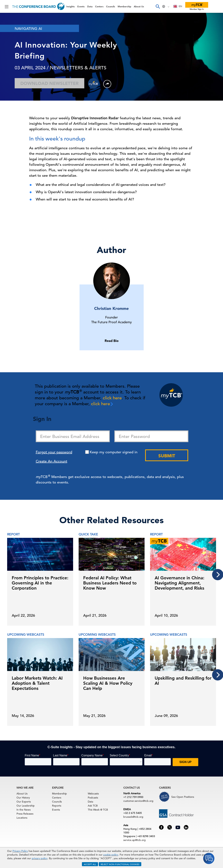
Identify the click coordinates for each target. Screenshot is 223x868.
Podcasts (93, 798)
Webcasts (93, 794)
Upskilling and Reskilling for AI (183, 681)
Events (81, 6)
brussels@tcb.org (133, 817)
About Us (139, 6)
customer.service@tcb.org (138, 801)
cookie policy (111, 855)
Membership (124, 6)
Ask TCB (93, 806)
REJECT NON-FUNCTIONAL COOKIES (120, 864)
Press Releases (25, 814)
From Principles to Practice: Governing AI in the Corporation (40, 583)
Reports (57, 806)
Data (90, 6)
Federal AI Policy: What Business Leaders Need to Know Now (110, 583)
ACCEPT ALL (90, 864)
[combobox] (178, 6)
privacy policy (40, 858)
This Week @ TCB (98, 810)
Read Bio (112, 341)
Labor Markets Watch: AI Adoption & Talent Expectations (37, 683)
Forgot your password (54, 452)
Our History (23, 798)
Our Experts (24, 802)
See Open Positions (183, 797)
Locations (22, 818)
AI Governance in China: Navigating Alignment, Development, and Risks (179, 583)
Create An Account (51, 461)
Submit (167, 456)
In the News (24, 810)
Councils (111, 6)
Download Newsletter (49, 83)
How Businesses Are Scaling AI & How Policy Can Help (108, 683)
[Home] (39, 6)
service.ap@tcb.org (134, 840)
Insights (71, 6)
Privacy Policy (20, 851)
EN (178, 6)
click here (112, 398)
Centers (99, 6)
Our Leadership (26, 806)
